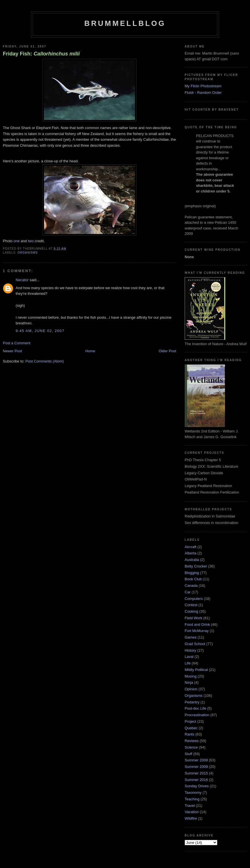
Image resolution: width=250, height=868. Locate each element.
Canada (191, 586)
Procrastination (197, 715)
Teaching (192, 799)
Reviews (192, 741)
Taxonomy (193, 793)
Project (190, 721)
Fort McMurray (197, 631)
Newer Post (12, 351)
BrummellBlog (125, 23)
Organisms (28, 253)
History (190, 650)
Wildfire (191, 818)
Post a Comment (17, 343)
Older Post (167, 351)
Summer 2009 (196, 767)
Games (191, 637)
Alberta (190, 553)
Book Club (193, 579)
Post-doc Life (195, 708)
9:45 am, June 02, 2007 (40, 331)
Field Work (193, 618)
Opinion (191, 689)
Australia (192, 560)
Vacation (192, 812)
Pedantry (192, 702)
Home (90, 351)
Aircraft (190, 547)
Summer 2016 (196, 780)
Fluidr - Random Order (203, 93)
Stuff (188, 754)
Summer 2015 (196, 773)
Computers (194, 599)
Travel (190, 806)
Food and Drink (197, 624)
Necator (22, 280)
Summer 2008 (196, 760)
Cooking (191, 611)
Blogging (192, 573)
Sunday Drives (197, 786)
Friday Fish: (41, 54)
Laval (189, 657)
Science (191, 747)
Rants (189, 734)
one (17, 241)
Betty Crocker (196, 566)
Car (188, 592)
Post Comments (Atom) (45, 361)
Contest (191, 605)
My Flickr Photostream (203, 86)
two (31, 241)
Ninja (189, 682)
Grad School (195, 644)
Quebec (191, 728)
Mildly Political (196, 670)
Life (188, 663)
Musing (191, 676)
